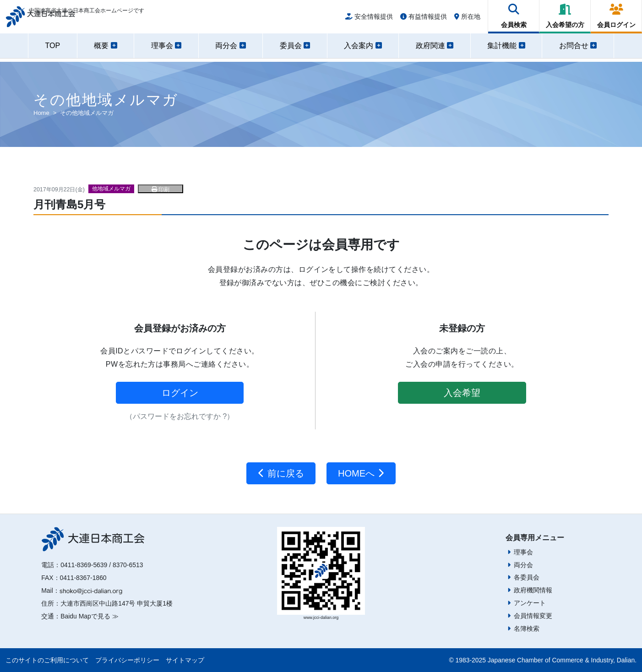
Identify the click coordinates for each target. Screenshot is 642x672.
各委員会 (527, 577)
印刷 (160, 190)
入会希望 (462, 393)
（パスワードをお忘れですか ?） (180, 416)
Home (41, 113)
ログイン (180, 393)
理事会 (523, 552)
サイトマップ (185, 660)
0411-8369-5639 (84, 565)
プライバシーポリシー (127, 660)
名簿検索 (527, 629)
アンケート (530, 603)
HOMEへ (361, 473)
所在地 (467, 19)
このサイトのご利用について (47, 660)
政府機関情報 (533, 590)
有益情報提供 (424, 19)
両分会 (523, 565)
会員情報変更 (533, 616)
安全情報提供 (369, 19)
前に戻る (281, 473)
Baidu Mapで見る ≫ (89, 616)
